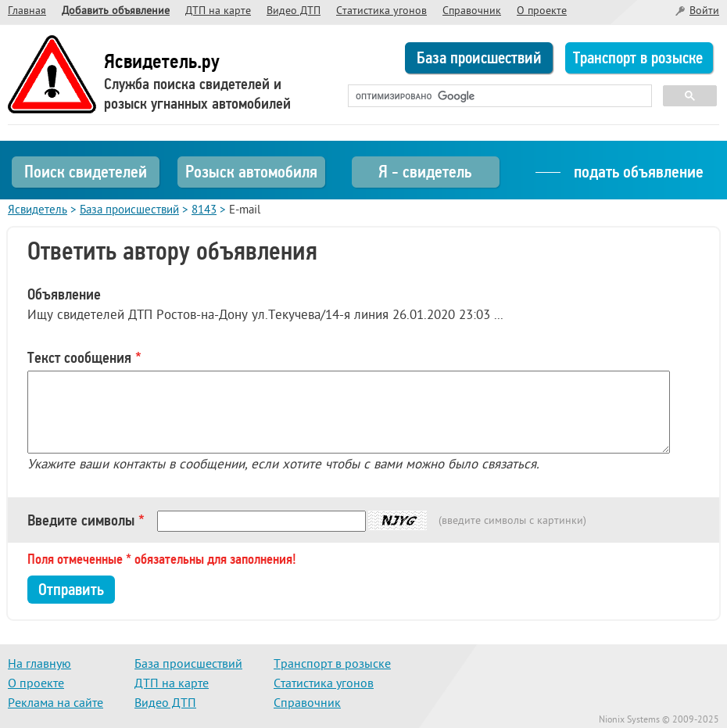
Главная (27, 11)
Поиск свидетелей (86, 172)
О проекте (542, 11)
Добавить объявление (116, 11)
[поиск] (498, 96)
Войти (704, 11)
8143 (204, 211)
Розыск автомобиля (251, 172)
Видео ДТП (294, 11)
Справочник (472, 11)
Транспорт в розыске (638, 58)
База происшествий (479, 58)
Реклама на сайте (56, 704)
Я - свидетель (425, 172)
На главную (39, 665)
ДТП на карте (218, 11)
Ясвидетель (38, 211)
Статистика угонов (381, 11)
